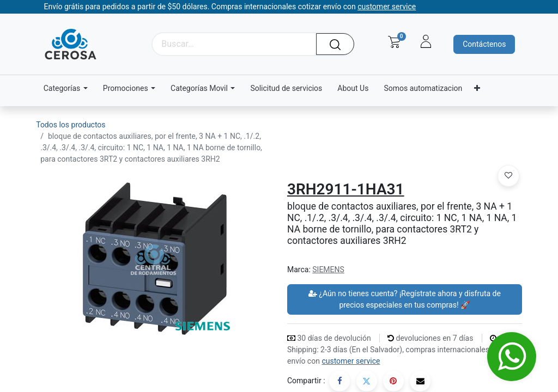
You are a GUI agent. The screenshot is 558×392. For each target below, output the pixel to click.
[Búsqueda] (339, 44)
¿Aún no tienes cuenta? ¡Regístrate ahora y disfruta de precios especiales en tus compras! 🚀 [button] (405, 299)
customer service (351, 361)
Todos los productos (71, 125)
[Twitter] (367, 381)
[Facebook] (339, 381)
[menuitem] (286, 88)
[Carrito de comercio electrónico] (394, 42)
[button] (508, 176)
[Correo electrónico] (420, 381)
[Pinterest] (393, 381)
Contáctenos (484, 44)
